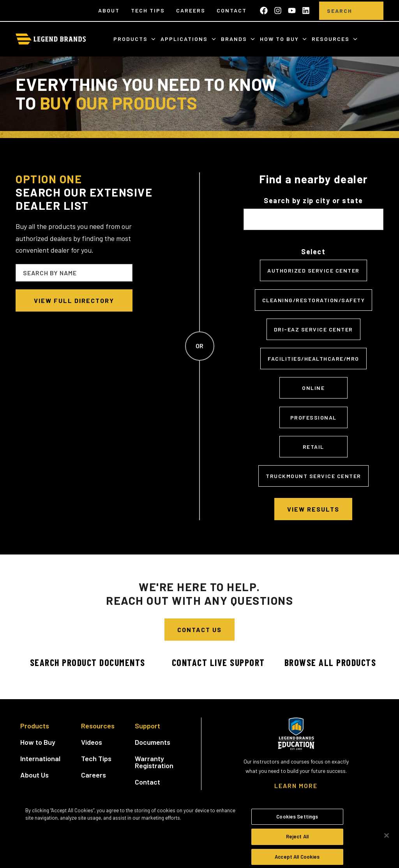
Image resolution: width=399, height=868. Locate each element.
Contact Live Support (218, 662)
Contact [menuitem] (232, 10)
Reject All (297, 843)
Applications (185, 39)
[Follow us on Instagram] (278, 11)
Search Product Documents (88, 662)
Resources (332, 39)
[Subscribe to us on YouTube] (292, 11)
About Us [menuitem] (34, 775)
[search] (372, 11)
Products (132, 39)
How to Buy (280, 39)
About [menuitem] (109, 10)
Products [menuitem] (35, 726)
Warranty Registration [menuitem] (154, 762)
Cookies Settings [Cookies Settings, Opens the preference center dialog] (297, 822)
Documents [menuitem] (153, 742)
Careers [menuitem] (191, 10)
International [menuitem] (40, 758)
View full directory (74, 300)
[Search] (340, 11)
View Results (313, 509)
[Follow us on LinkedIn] (306, 11)
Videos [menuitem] (92, 742)
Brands (235, 39)
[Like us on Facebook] (264, 11)
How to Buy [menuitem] (38, 742)
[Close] (387, 841)
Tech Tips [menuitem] (148, 10)
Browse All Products (330, 662)
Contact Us (199, 630)
